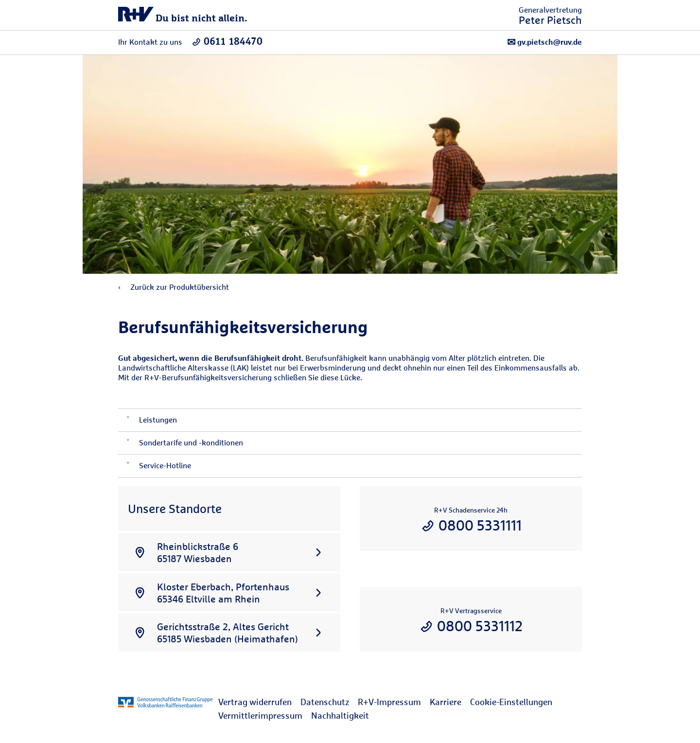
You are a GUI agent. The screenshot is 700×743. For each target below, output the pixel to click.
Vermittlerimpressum (260, 716)
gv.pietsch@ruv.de (544, 42)
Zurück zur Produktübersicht (174, 287)
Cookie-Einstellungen (511, 702)
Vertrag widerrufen (255, 702)
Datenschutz (325, 702)
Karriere (446, 702)
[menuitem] (259, 702)
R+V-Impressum (389, 702)
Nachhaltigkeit (340, 716)
